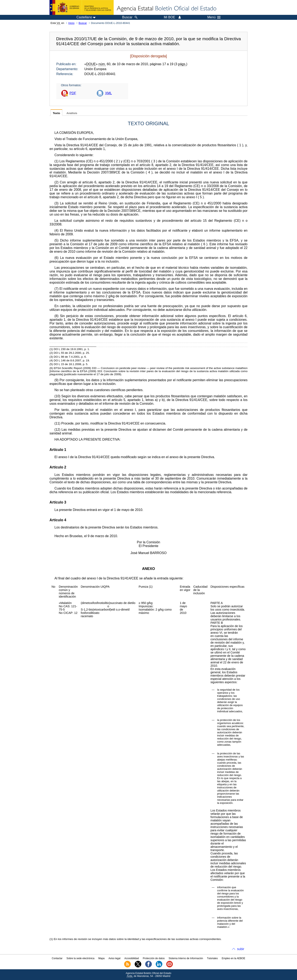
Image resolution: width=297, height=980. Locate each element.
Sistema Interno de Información (186, 958)
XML (108, 93)
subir (241, 949)
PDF (73, 93)
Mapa (101, 958)
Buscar (83, 23)
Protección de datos (154, 958)
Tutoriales (212, 958)
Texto (56, 113)
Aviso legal (114, 958)
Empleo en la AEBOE (233, 958)
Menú (214, 17)
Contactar (57, 958)
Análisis (72, 113)
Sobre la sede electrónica (80, 958)
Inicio (71, 23)
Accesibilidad (132, 958)
